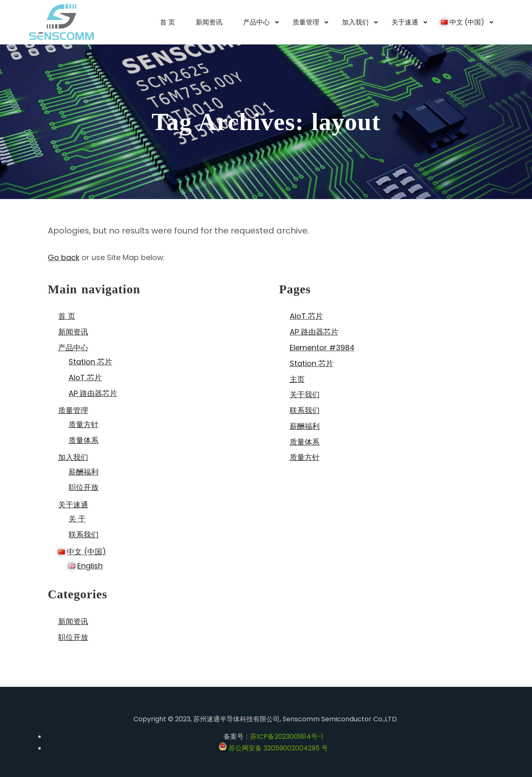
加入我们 (73, 457)
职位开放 (84, 487)
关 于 (77, 519)
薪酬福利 (84, 472)
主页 (297, 379)
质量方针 (84, 424)
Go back (64, 257)
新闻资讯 (73, 332)
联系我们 (84, 535)
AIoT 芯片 (85, 377)
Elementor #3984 (322, 348)
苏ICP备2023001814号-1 (287, 736)
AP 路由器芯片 (93, 393)
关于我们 (305, 395)
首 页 (67, 316)
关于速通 (73, 505)
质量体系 (84, 440)
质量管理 (73, 410)
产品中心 (73, 348)
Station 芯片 (90, 362)
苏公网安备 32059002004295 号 (273, 748)
